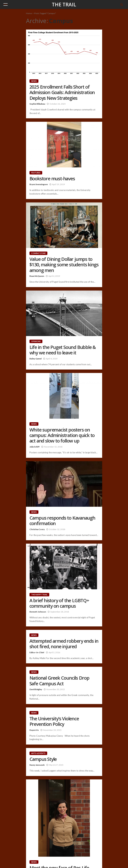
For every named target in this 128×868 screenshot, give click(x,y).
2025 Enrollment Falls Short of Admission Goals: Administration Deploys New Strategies (62, 92)
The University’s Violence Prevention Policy (54, 721)
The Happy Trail (39, 595)
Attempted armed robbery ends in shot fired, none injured (64, 644)
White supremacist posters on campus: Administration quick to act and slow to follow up (62, 435)
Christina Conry (37, 529)
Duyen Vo (34, 730)
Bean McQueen (37, 276)
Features (36, 173)
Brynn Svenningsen (39, 184)
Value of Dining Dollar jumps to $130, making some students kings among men (64, 265)
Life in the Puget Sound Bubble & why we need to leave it (63, 350)
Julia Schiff (35, 447)
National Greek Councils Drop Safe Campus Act (59, 681)
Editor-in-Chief (37, 652)
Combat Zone (38, 253)
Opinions (36, 341)
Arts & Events (38, 753)
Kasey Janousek (37, 765)
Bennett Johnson (38, 612)
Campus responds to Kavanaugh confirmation (62, 521)
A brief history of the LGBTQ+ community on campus (59, 603)
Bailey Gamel (35, 359)
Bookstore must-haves (52, 179)
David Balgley (36, 689)
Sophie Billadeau (37, 104)
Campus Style (43, 759)
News (34, 81)
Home (29, 13)
